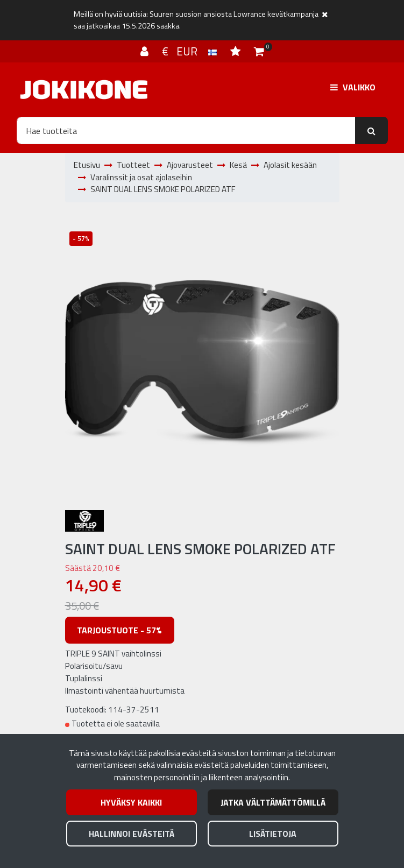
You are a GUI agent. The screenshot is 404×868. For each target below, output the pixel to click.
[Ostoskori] (259, 51)
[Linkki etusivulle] (84, 90)
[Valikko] (353, 87)
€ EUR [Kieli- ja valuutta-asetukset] (191, 51)
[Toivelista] (237, 51)
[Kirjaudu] (146, 51)
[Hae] (186, 130)
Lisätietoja (273, 834)
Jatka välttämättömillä (273, 802)
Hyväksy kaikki (131, 802)
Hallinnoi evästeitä (132, 834)
